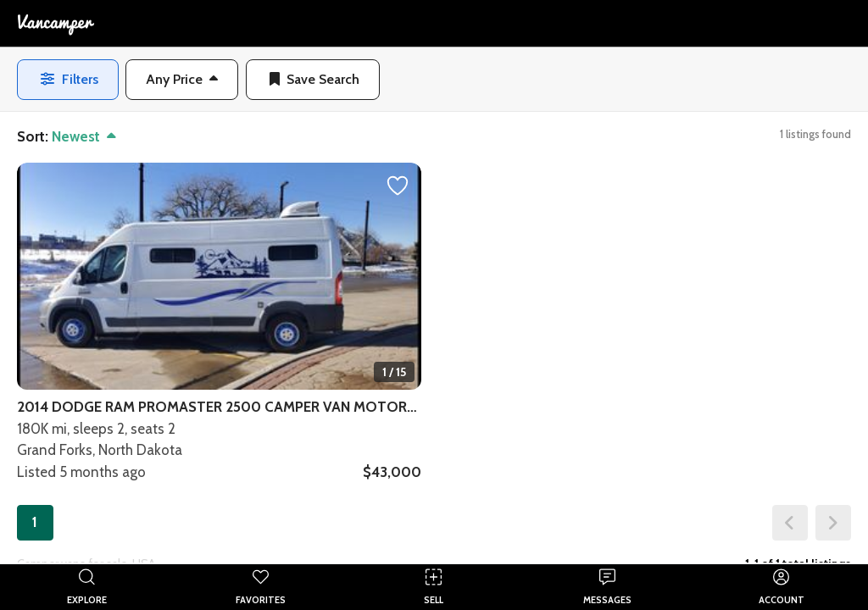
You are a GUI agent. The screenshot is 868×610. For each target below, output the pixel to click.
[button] (182, 80)
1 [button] (35, 522)
